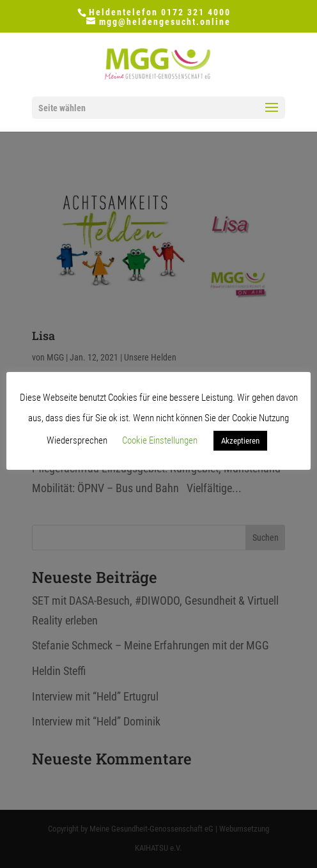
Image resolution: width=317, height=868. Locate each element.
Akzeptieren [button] (240, 441)
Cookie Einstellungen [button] (160, 440)
